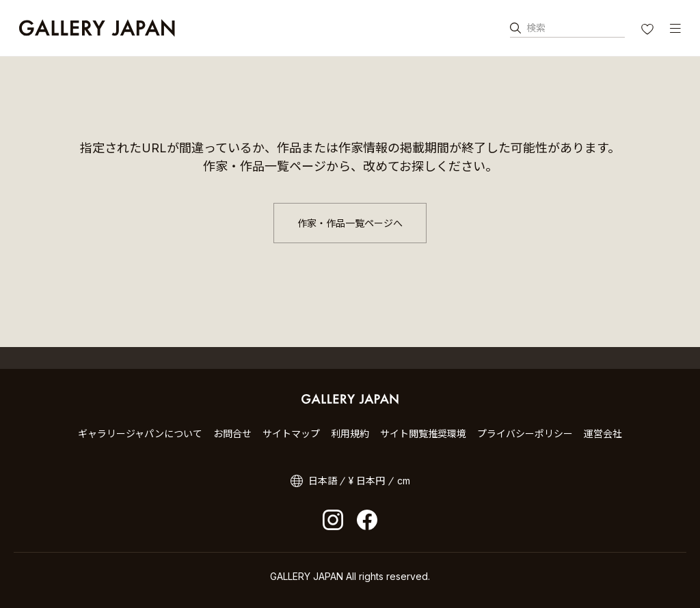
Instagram (333, 520)
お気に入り (649, 31)
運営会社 (603, 433)
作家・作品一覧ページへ (350, 223)
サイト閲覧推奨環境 (423, 433)
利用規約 (350, 433)
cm (404, 481)
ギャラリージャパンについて (140, 433)
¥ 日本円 (367, 481)
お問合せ (232, 433)
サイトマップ (291, 433)
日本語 (323, 481)
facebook (367, 520)
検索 (536, 28)
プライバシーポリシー (525, 433)
